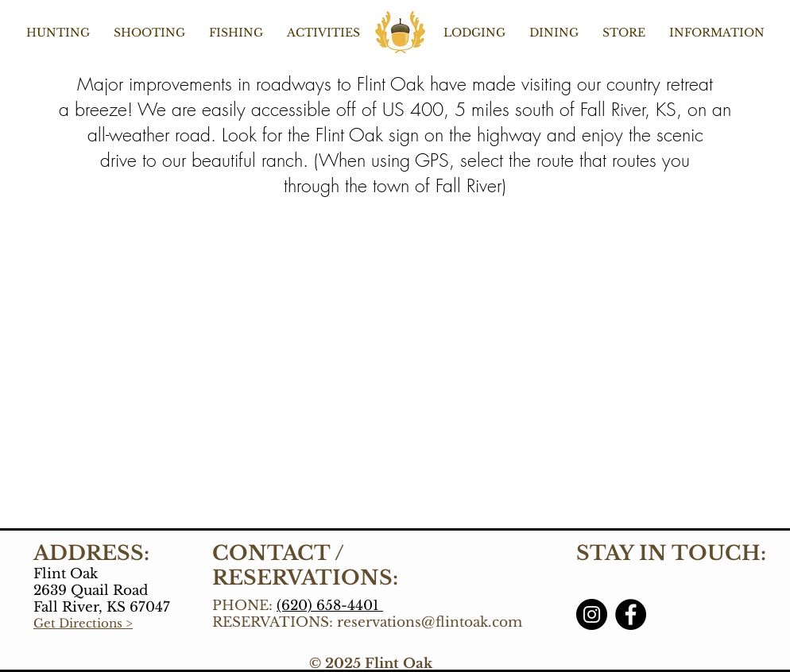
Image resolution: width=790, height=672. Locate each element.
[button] (58, 33)
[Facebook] (631, 614)
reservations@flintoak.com (430, 622)
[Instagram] (592, 614)
